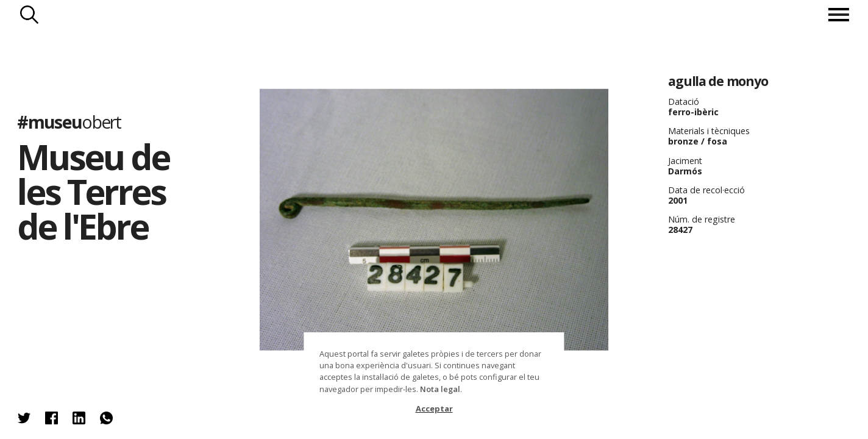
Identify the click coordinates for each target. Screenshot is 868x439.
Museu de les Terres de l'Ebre (93, 191)
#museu (69, 123)
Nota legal (440, 389)
